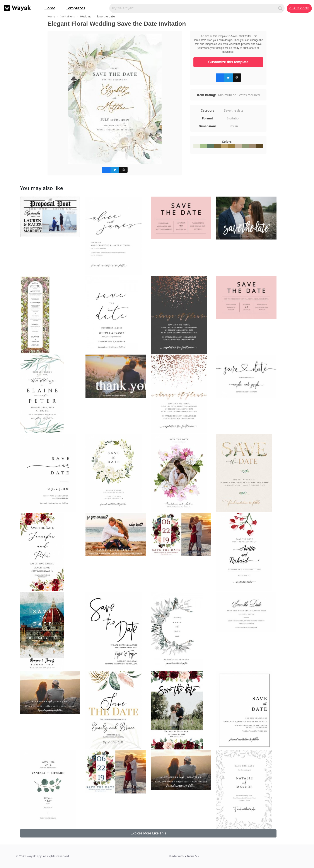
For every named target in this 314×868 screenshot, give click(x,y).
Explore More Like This (148, 833)
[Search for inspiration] (194, 8)
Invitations (68, 16)
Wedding (86, 16)
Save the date (106, 16)
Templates (76, 8)
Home (50, 8)
